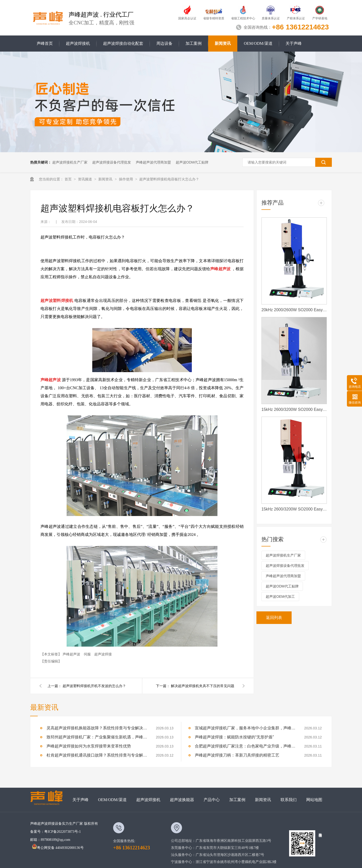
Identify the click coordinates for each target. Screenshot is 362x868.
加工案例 (194, 43)
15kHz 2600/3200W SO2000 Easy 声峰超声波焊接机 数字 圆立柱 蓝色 (294, 409)
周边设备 (164, 43)
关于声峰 (294, 43)
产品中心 (212, 800)
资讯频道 (85, 179)
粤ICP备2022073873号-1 (62, 832)
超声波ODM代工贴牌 (192, 162)
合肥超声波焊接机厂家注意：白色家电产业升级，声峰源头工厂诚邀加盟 (245, 746)
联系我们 (289, 800)
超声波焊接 (103, 654)
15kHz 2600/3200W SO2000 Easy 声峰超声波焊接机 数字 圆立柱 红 (294, 509)
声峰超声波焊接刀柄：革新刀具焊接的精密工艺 (237, 755)
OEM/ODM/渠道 (258, 43)
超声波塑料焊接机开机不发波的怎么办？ (94, 686)
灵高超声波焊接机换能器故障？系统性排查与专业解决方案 (97, 728)
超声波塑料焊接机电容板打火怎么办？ (169, 179)
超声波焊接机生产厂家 (70, 162)
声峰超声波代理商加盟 (153, 162)
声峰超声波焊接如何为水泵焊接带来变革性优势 (89, 746)
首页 (69, 179)
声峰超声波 (72, 654)
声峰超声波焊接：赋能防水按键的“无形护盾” (234, 737)
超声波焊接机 (78, 43)
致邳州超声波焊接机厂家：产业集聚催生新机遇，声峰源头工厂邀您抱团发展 (97, 737)
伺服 (88, 654)
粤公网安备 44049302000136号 (58, 848)
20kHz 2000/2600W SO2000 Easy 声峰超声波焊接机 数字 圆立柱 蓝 (294, 310)
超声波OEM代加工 (280, 597)
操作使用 (126, 179)
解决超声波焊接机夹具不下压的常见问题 (203, 686)
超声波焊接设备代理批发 (112, 162)
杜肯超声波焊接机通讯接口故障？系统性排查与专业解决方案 (97, 755)
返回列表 (274, 618)
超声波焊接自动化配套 (123, 43)
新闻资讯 (223, 43)
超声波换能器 (182, 800)
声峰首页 (45, 43)
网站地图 (314, 800)
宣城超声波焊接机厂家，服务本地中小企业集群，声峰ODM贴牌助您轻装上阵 (245, 728)
